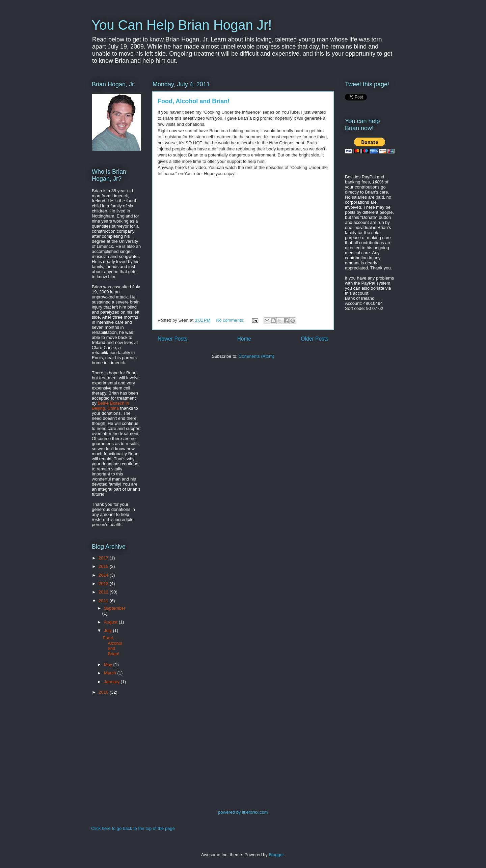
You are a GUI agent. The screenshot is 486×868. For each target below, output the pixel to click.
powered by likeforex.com (243, 812)
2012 (104, 592)
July (109, 630)
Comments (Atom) (256, 356)
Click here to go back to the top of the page (133, 828)
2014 (104, 575)
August (111, 622)
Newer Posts (172, 339)
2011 (104, 601)
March (111, 673)
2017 (104, 558)
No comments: (231, 320)
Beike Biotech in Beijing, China (111, 406)
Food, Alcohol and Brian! (194, 101)
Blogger (276, 855)
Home (244, 339)
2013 (104, 584)
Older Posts (315, 339)
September (115, 608)
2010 (104, 692)
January (112, 682)
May (109, 664)
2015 (104, 566)
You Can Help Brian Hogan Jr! (182, 25)
